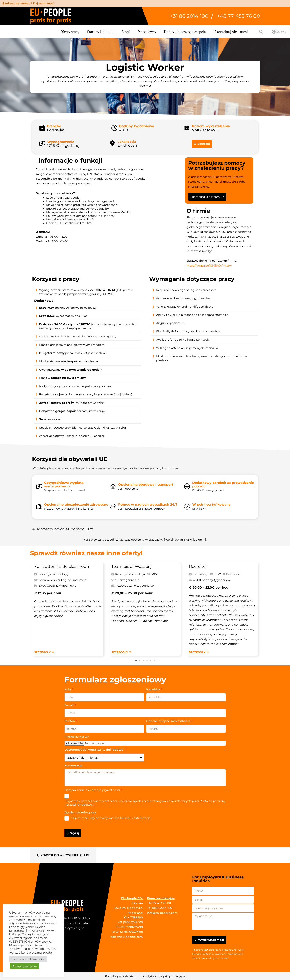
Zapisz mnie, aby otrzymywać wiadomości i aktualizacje (111, 818)
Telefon (70, 721)
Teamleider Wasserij (131, 566)
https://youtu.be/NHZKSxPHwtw (209, 266)
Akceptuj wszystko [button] (25, 966)
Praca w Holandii (100, 32)
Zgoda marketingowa (80, 812)
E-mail (69, 705)
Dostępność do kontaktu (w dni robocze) (95, 750)
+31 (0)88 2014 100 (130, 922)
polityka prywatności (102, 801)
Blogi (126, 32)
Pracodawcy (147, 32)
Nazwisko (153, 689)
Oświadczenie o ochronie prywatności (93, 790)
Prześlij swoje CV (77, 737)
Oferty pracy (70, 32)
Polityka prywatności (214, 954)
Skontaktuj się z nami (231, 32)
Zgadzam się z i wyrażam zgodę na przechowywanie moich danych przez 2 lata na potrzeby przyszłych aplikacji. (146, 803)
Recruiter (198, 566)
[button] (33, 608)
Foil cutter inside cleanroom (62, 566)
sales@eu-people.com (127, 937)
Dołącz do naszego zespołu (185, 32)
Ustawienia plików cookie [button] (28, 959)
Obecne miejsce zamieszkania (169, 721)
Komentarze (73, 765)
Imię (68, 689)
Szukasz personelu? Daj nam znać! (28, 3)
